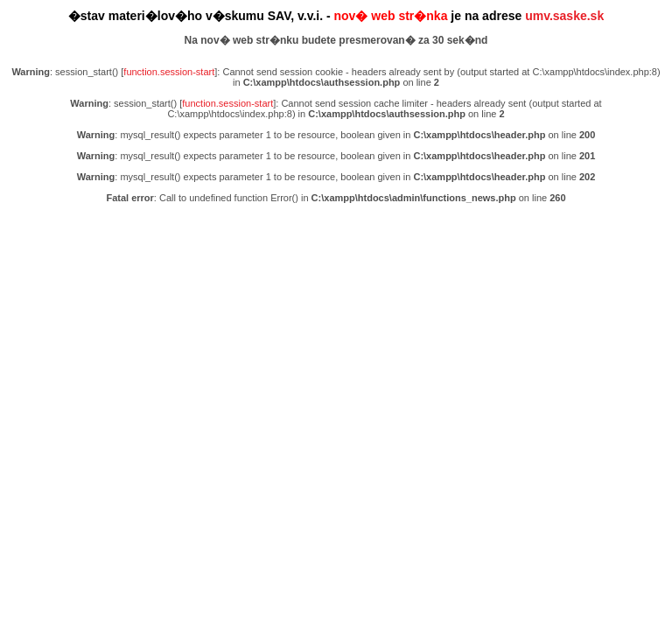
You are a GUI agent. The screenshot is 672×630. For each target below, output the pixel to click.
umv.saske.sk (564, 16)
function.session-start (169, 72)
